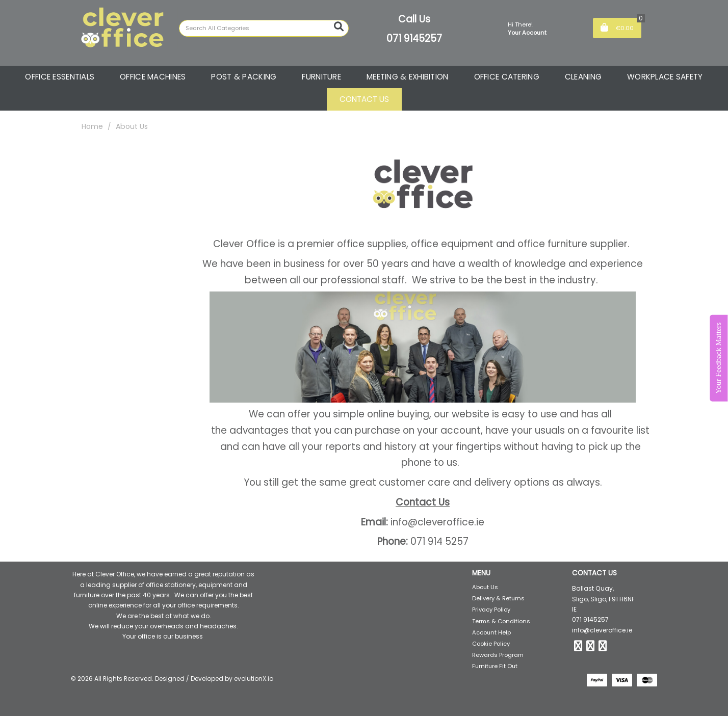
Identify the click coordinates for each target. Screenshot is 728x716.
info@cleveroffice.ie (602, 630)
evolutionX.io (254, 679)
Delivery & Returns (498, 598)
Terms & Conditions (501, 621)
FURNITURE (321, 77)
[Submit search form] (339, 27)
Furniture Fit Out (495, 666)
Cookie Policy (491, 644)
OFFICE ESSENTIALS (60, 77)
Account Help (491, 632)
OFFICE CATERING (507, 77)
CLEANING (583, 77)
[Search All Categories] (264, 28)
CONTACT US (364, 99)
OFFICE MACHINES (153, 77)
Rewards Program (498, 655)
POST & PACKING (244, 77)
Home (92, 126)
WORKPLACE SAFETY (665, 77)
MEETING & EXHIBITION (408, 77)
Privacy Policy (491, 609)
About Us (485, 587)
